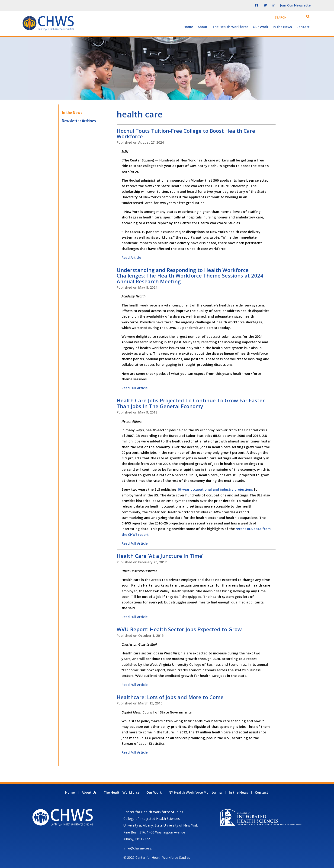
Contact (303, 27)
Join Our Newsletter (296, 5)
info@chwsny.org (137, 848)
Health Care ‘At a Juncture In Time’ (160, 556)
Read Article (131, 257)
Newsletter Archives (79, 121)
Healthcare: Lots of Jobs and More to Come (170, 697)
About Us (89, 792)
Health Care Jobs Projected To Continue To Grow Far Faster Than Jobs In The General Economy (191, 403)
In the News (282, 27)
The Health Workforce (230, 27)
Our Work (260, 27)
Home (188, 27)
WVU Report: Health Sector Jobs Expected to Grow (179, 629)
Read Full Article (135, 388)
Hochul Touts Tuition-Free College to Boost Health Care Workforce (186, 133)
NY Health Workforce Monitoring (195, 792)
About (203, 27)
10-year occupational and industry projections (215, 489)
